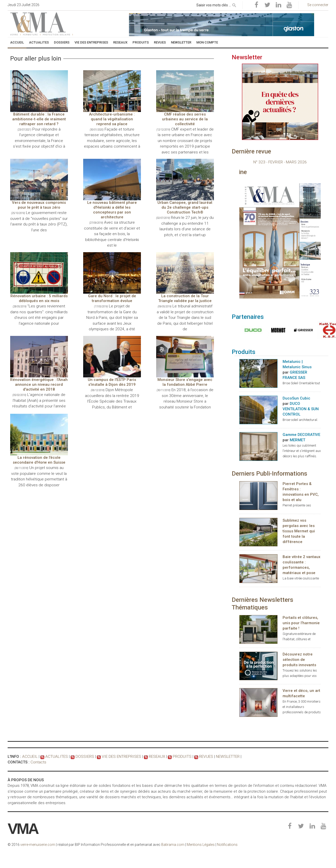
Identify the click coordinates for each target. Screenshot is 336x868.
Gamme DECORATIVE (301, 435)
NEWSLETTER (222, 757)
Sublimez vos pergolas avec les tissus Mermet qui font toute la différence (299, 531)
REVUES (201, 757)
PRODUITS (177, 757)
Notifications (227, 845)
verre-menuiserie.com (38, 845)
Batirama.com (173, 845)
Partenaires (248, 317)
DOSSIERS (83, 757)
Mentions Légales (201, 845)
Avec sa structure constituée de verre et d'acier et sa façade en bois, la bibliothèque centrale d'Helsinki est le (112, 234)
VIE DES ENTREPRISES (118, 757)
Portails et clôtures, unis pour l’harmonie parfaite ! (301, 623)
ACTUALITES (55, 757)
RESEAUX (153, 757)
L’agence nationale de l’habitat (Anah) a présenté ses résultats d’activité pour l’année (39, 400)
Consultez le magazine (252, 172)
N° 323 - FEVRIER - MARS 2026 (280, 162)
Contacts (38, 762)
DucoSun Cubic (296, 399)
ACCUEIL (30, 757)
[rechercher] (234, 4)
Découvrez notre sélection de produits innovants (299, 660)
